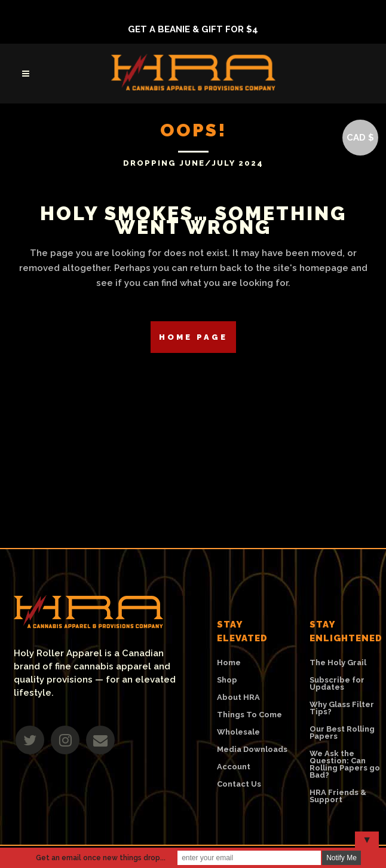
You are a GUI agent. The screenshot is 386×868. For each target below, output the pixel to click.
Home (229, 663)
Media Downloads (252, 750)
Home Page (193, 337)
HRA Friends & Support (338, 796)
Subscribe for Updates (337, 684)
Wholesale (238, 732)
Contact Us (239, 784)
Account (234, 767)
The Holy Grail (338, 663)
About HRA (238, 698)
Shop (227, 680)
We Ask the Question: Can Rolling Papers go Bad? (345, 765)
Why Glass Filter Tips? (342, 708)
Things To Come (249, 715)
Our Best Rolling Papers (342, 733)
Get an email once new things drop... (101, 858)
